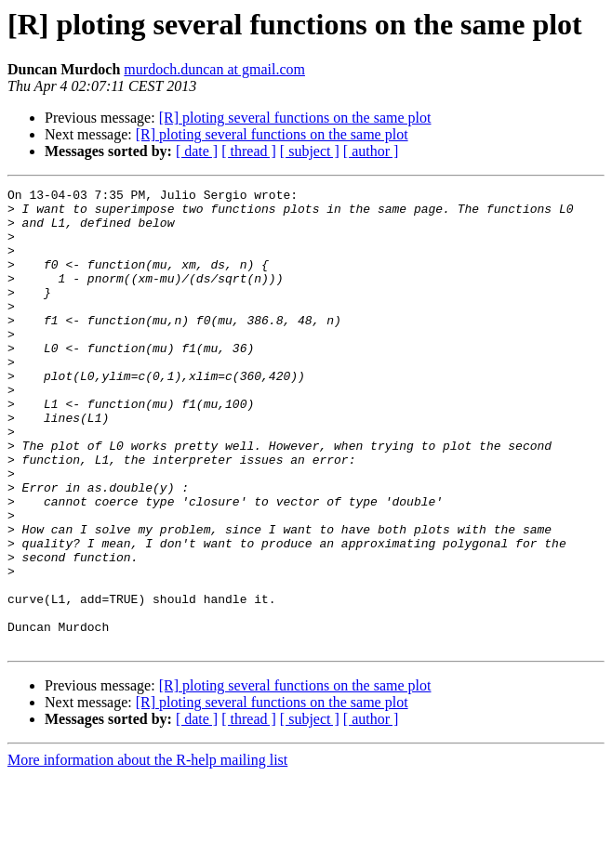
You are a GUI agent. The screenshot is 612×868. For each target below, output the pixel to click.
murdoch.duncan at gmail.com (214, 69)
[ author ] (371, 151)
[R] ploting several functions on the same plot (295, 118)
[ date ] (197, 151)
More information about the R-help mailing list (147, 852)
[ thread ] (249, 151)
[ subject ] (310, 151)
